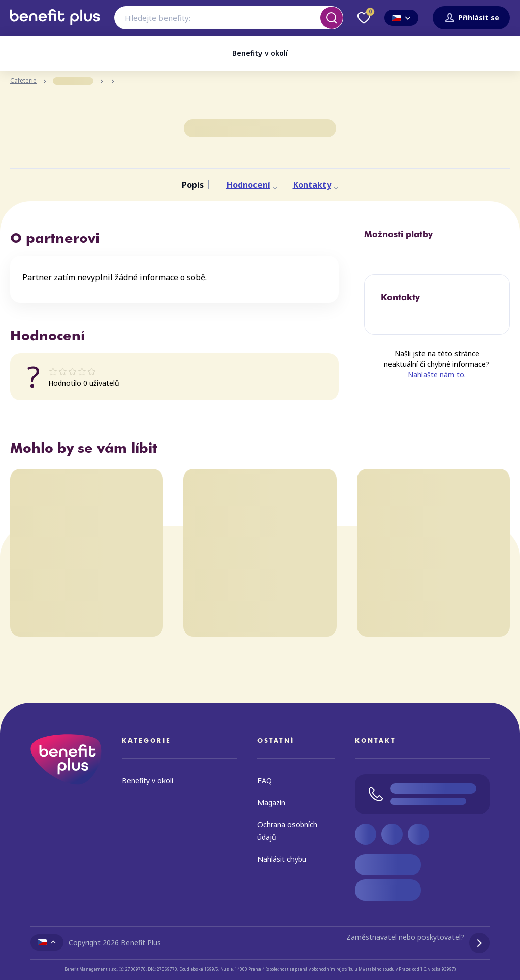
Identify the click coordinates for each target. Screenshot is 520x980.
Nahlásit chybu (282, 859)
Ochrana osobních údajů (287, 831)
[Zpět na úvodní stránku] (55, 29)
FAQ (265, 781)
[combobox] (229, 18)
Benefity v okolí (260, 53)
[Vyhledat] (332, 18)
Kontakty (316, 185)
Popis (197, 185)
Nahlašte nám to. (437, 375)
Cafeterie (23, 81)
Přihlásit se (471, 18)
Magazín (271, 802)
